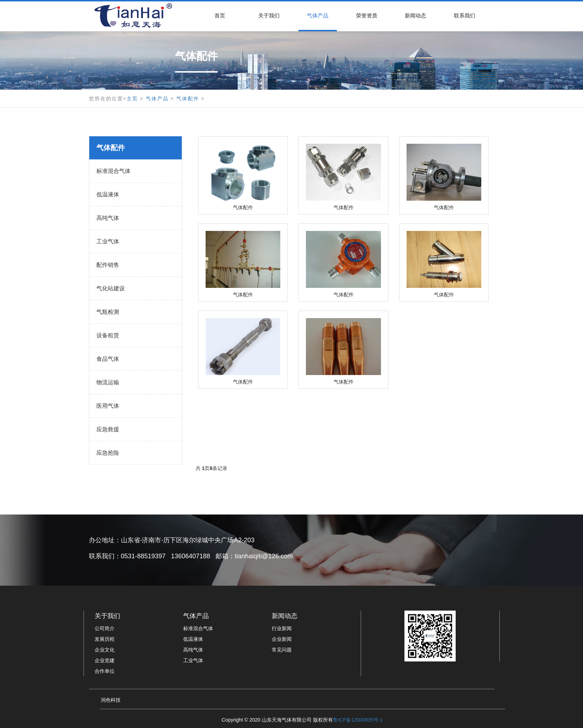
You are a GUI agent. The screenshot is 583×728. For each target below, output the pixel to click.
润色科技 (111, 700)
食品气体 (108, 359)
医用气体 (108, 406)
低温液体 (108, 194)
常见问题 (282, 650)
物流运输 (108, 382)
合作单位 (105, 671)
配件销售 (108, 265)
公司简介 (105, 628)
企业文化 (105, 650)
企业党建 (105, 660)
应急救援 (108, 429)
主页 (132, 99)
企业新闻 (282, 639)
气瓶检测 (108, 312)
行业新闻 (282, 628)
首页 (220, 15)
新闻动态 (415, 15)
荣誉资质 (367, 15)
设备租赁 (108, 335)
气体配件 (188, 99)
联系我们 (465, 15)
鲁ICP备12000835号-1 (358, 720)
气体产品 (318, 15)
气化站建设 (111, 288)
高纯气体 (108, 218)
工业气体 (108, 241)
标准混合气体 (113, 171)
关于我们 (269, 15)
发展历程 (105, 639)
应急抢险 (108, 453)
